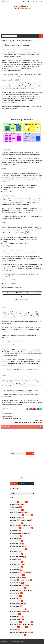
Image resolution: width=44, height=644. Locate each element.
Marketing (25, 526)
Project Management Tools (17, 588)
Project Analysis (14, 528)
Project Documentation (16, 565)
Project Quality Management (17, 609)
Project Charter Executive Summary (19, 533)
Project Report (14, 614)
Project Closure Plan (15, 541)
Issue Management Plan (16, 518)
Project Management (15, 583)
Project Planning (14, 596)
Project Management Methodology (19, 586)
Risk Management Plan (16, 632)
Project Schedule (15, 622)
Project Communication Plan (17, 547)
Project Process (14, 599)
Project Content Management (17, 549)
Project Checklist (15, 536)
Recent (14, 484)
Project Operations (15, 593)
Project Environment (15, 567)
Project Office (26, 591)
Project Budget (27, 528)
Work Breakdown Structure (17, 635)
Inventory (28, 515)
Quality (23, 627)
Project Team (13, 627)
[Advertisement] (22, 24)
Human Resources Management (17, 513)
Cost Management (15, 507)
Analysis (22, 502)
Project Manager (14, 591)
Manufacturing (14, 526)
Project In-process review (17, 578)
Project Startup (14, 625)
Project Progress (15, 606)
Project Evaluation (15, 570)
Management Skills (25, 520)
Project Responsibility (16, 619)
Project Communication (16, 544)
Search (30, 454)
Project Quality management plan (18, 612)
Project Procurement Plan (17, 604)
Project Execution (15, 573)
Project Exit (26, 573)
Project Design (14, 560)
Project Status (26, 625)
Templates (28, 632)
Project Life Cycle (25, 580)
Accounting (13, 502)
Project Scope (27, 622)
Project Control (14, 552)
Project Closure (14, 539)
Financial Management (15, 510)
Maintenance (13, 520)
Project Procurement (15, 601)
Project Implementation (16, 575)
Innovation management (16, 515)
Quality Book (22, 480)
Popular (22, 484)
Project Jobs (13, 580)
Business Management (15, 505)
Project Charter (14, 531)
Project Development (15, 562)
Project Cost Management (10, 40)
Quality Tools (14, 630)
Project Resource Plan (16, 617)
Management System (15, 523)
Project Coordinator (15, 554)
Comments (30, 484)
